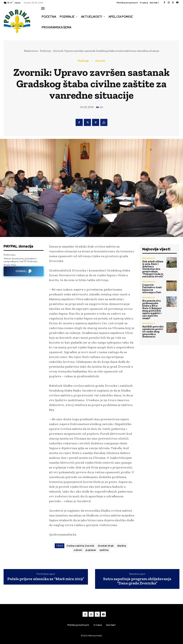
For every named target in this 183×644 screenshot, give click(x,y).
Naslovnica (31, 51)
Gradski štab (106, 546)
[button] (44, 35)
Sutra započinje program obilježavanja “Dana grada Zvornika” (137, 581)
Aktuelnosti (149, 258)
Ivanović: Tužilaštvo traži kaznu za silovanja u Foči (152, 289)
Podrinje (45, 51)
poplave (91, 550)
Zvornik (100, 61)
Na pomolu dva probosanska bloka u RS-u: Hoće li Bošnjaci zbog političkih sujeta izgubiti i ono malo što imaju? (152, 310)
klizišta (122, 546)
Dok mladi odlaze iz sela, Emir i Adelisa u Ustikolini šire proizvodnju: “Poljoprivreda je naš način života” (153, 269)
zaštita (104, 550)
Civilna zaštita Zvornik (80, 546)
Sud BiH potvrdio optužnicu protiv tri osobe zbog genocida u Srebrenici (153, 332)
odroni (78, 550)
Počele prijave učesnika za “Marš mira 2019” (46, 579)
